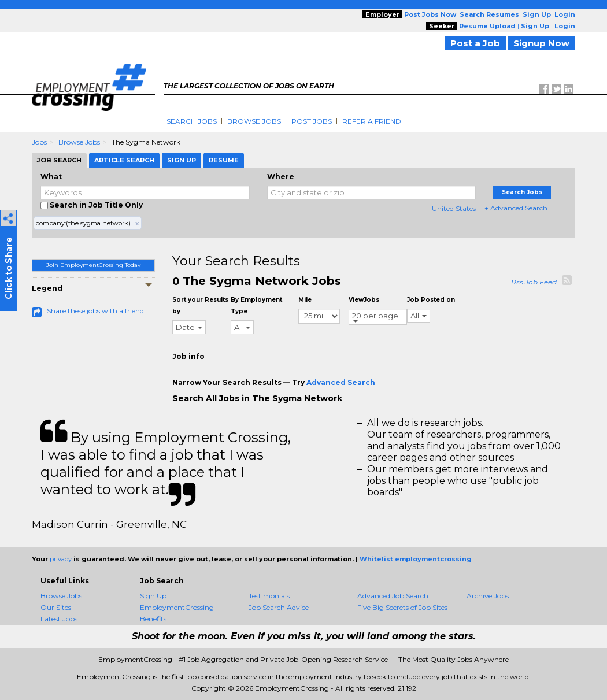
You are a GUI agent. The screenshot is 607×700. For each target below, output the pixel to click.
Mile (305, 300)
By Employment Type (256, 305)
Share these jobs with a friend (95, 311)
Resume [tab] (224, 160)
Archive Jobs (488, 596)
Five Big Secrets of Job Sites (402, 607)
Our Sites (56, 607)
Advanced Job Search (393, 596)
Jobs (39, 142)
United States (454, 208)
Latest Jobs (59, 619)
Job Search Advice (279, 607)
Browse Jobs (254, 121)
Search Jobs (192, 121)
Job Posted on (431, 300)
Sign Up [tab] (182, 160)
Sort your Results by (200, 305)
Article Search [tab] (124, 160)
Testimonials (269, 596)
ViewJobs (364, 300)
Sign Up (153, 596)
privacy (61, 559)
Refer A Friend (372, 121)
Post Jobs (312, 121)
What (51, 177)
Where (281, 177)
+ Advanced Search (516, 208)
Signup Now (541, 43)
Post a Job (475, 43)
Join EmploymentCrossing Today (93, 265)
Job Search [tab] (59, 160)
